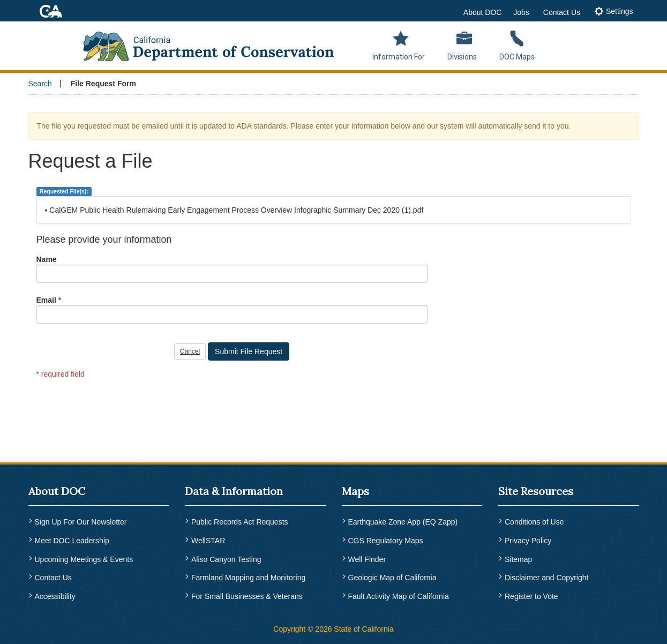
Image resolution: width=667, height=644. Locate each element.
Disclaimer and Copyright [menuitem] (546, 578)
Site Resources (536, 491)
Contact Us (562, 12)
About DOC (483, 12)
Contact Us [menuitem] (53, 578)
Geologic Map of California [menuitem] (392, 578)
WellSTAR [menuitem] (208, 541)
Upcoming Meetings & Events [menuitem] (84, 559)
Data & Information (234, 491)
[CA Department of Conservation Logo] (215, 43)
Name (47, 259)
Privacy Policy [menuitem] (528, 541)
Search (40, 84)
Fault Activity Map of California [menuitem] (399, 596)
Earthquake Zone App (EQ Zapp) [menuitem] (403, 522)
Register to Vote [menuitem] (531, 596)
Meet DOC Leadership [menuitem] (72, 541)
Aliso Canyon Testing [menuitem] (226, 559)
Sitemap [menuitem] (518, 559)
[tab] (614, 12)
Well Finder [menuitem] (367, 559)
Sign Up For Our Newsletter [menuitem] (81, 522)
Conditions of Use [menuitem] (534, 522)
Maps (355, 491)
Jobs (521, 12)
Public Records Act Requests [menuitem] (240, 522)
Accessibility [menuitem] (55, 596)
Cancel (190, 351)
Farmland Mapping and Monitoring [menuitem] (248, 578)
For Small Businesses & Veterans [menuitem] (247, 596)
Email (46, 300)
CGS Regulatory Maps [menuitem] (386, 541)
